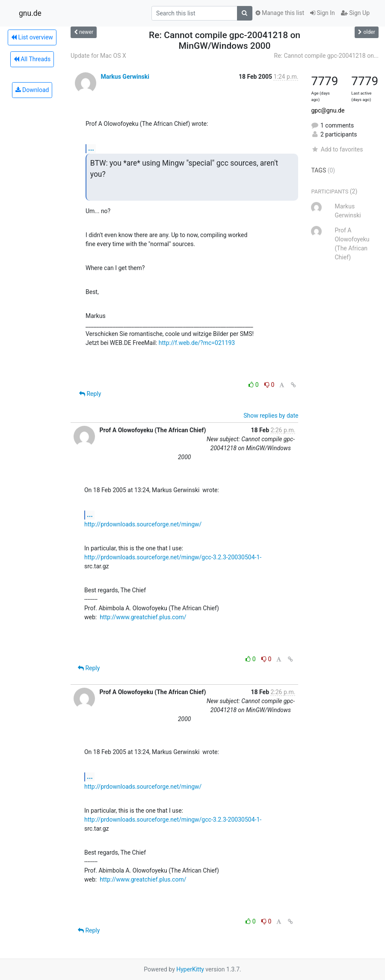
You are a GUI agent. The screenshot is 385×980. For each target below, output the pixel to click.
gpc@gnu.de (328, 110)
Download (32, 90)
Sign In (323, 13)
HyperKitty (190, 969)
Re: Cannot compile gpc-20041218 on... (326, 56)
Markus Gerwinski (125, 77)
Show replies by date (271, 416)
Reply (90, 394)
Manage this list (280, 13)
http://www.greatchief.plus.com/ (143, 617)
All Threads (32, 59)
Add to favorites (337, 149)
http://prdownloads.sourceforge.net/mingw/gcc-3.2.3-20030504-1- (173, 557)
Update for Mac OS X (98, 56)
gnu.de (30, 13)
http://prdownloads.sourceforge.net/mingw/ (143, 524)
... (91, 148)
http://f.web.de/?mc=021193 (197, 343)
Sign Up (355, 13)
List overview (32, 37)
